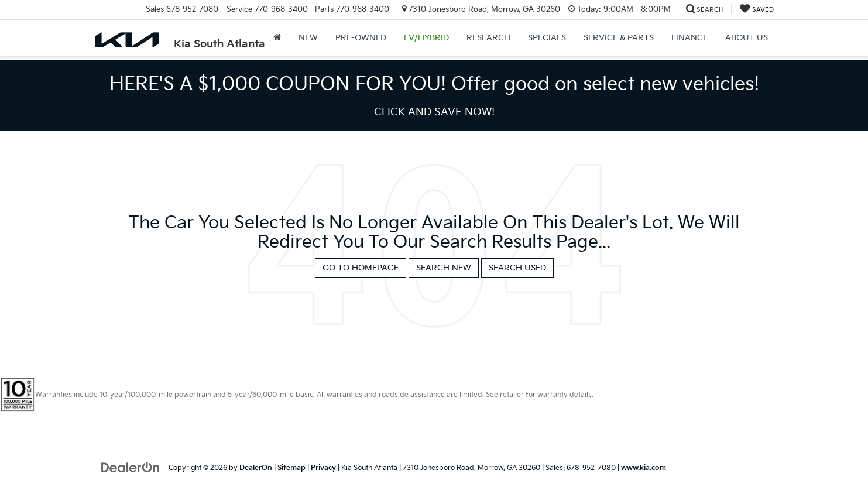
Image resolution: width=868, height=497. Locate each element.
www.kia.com (644, 468)
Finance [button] (689, 38)
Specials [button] (547, 38)
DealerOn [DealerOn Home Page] (256, 468)
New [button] (308, 38)
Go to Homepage (361, 268)
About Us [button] (747, 38)
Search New (444, 268)
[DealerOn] (131, 467)
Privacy (323, 468)
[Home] (277, 38)
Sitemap (291, 468)
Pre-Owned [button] (361, 38)
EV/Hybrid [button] (426, 38)
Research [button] (488, 38)
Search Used (517, 268)
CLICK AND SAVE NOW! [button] (434, 112)
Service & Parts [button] (619, 38)
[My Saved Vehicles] (757, 10)
